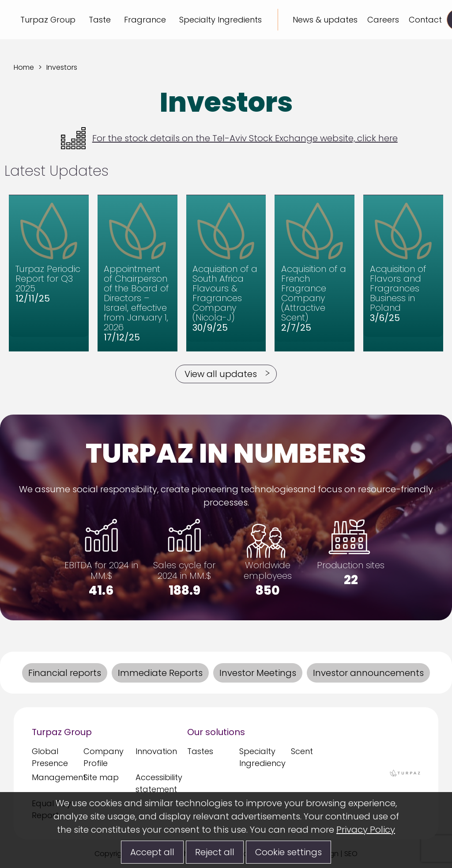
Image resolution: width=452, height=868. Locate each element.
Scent (302, 751)
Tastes (200, 751)
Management (55, 777)
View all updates (221, 374)
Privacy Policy (366, 830)
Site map (101, 777)
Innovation (156, 751)
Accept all (152, 852)
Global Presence (50, 757)
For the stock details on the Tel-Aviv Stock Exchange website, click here (229, 138)
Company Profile (104, 757)
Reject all (215, 852)
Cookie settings (288, 852)
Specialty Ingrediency (262, 757)
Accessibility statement (159, 783)
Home (24, 67)
